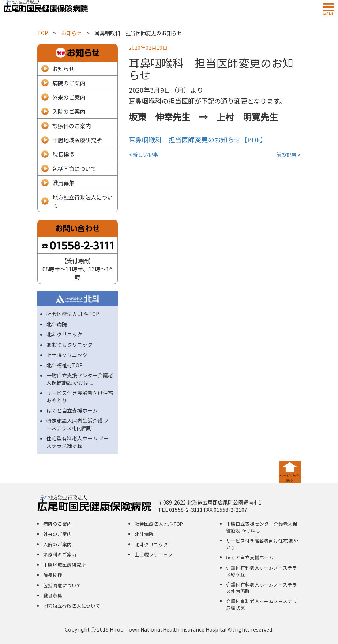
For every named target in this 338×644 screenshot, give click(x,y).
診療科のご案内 (72, 126)
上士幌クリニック (67, 355)
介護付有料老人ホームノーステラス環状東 (262, 604)
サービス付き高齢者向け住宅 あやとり (262, 544)
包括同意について (74, 168)
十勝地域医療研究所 (77, 140)
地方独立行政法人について (82, 201)
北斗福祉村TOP (65, 365)
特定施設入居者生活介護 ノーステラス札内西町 (78, 424)
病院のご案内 (69, 83)
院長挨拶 (63, 154)
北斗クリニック (64, 334)
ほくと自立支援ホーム (72, 410)
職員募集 (63, 183)
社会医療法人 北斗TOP (73, 314)
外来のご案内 (69, 97)
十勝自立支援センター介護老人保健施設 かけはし (80, 379)
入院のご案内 (69, 111)
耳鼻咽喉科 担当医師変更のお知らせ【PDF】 (198, 139)
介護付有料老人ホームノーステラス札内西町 (262, 588)
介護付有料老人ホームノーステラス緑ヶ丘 (262, 571)
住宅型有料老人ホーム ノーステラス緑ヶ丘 (78, 442)
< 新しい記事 (144, 155)
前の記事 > (288, 155)
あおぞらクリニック (70, 345)
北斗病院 (57, 324)
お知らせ (63, 68)
